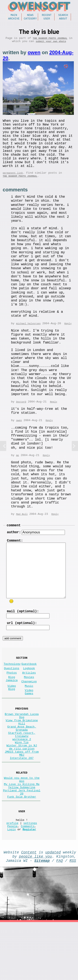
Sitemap (42, 917)
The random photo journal (50, 40)
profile (12, 876)
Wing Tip (22, 781)
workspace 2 (22, 777)
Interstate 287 (22, 801)
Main (14, 15)
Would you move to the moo (22, 824)
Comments (28, 880)
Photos (12, 698)
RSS (73, 917)
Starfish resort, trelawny (22, 771)
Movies (29, 704)
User (47, 20)
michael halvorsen (28, 339)
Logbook (29, 693)
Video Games (29, 721)
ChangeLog (29, 709)
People (12, 880)
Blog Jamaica (12, 706)
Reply (68, 339)
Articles (29, 698)
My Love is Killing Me (22, 830)
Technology (12, 688)
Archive (14, 20)
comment (14, 542)
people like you (35, 912)
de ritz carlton (22, 789)
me (17, 472)
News (30, 15)
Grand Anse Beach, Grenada (22, 763)
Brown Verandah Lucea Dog (22, 747)
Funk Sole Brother (22, 846)
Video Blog (12, 716)
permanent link (13, 187)
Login (12, 884)
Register (29, 884)
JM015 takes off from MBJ (22, 795)
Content (29, 907)
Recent (47, 15)
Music (29, 714)
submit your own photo (51, 44)
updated (53, 907)
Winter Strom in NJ (22, 785)
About (63, 20)
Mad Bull (22, 531)
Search (63, 15)
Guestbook (29, 688)
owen (34, 55)
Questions (12, 693)
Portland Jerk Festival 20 (22, 840)
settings (30, 876)
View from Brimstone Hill (22, 755)
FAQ (60, 917)
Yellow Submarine (22, 834)
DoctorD (21, 418)
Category (30, 20)
